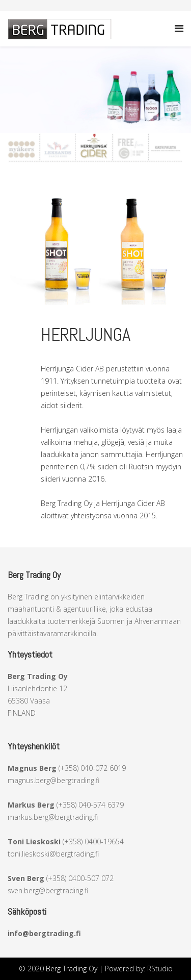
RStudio (160, 969)
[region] (95, 90)
